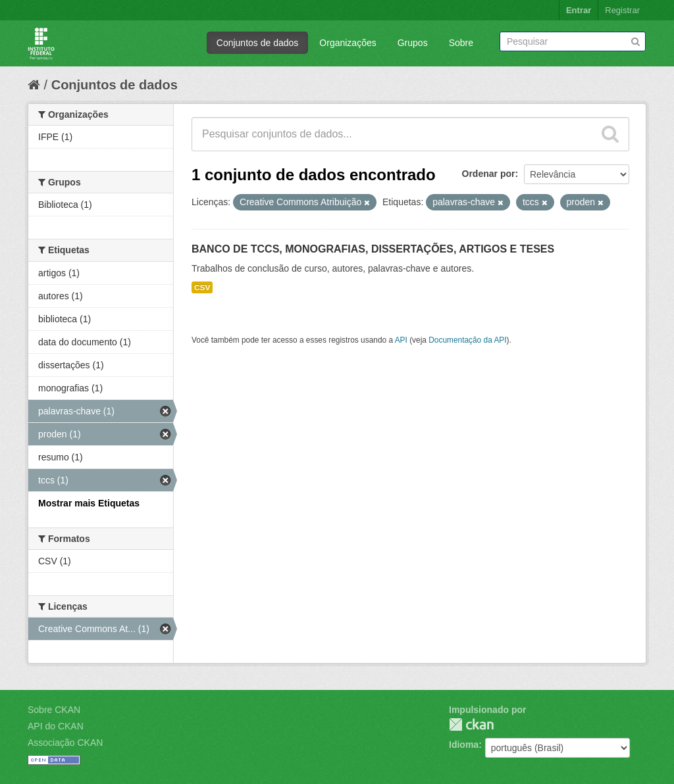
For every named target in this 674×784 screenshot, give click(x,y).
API (401, 340)
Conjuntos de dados (258, 43)
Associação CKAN (65, 743)
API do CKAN (56, 726)
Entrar (579, 10)
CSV (202, 287)
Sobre (461, 43)
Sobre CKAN (54, 710)
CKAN (471, 724)
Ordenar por (489, 174)
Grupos (413, 43)
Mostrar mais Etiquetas (89, 503)
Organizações (348, 43)
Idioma (464, 745)
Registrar (622, 10)
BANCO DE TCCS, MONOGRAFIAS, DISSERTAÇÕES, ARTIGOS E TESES (373, 249)
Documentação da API (467, 340)
